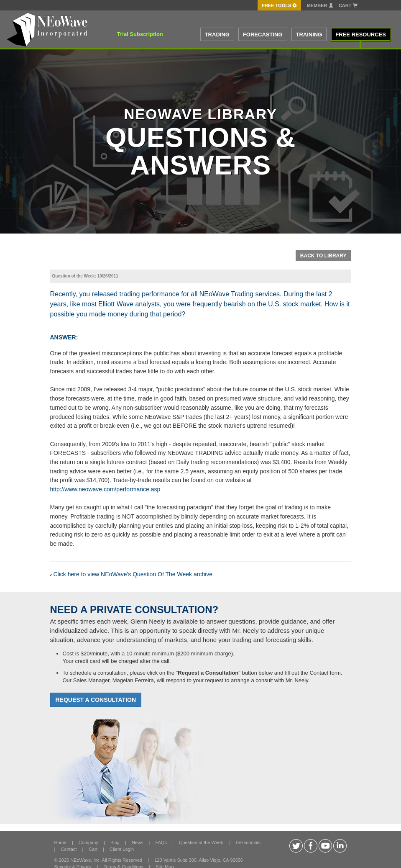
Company (88, 842)
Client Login (122, 849)
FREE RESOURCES (361, 35)
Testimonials (248, 842)
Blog (115, 842)
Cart (348, 5)
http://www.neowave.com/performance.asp (105, 489)
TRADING (217, 35)
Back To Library (323, 256)
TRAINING (309, 35)
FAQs (161, 842)
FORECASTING (263, 35)
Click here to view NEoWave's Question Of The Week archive (133, 574)
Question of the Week (201, 842)
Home (60, 842)
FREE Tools (279, 5)
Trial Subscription (140, 34)
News (138, 842)
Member (320, 5)
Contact (69, 849)
